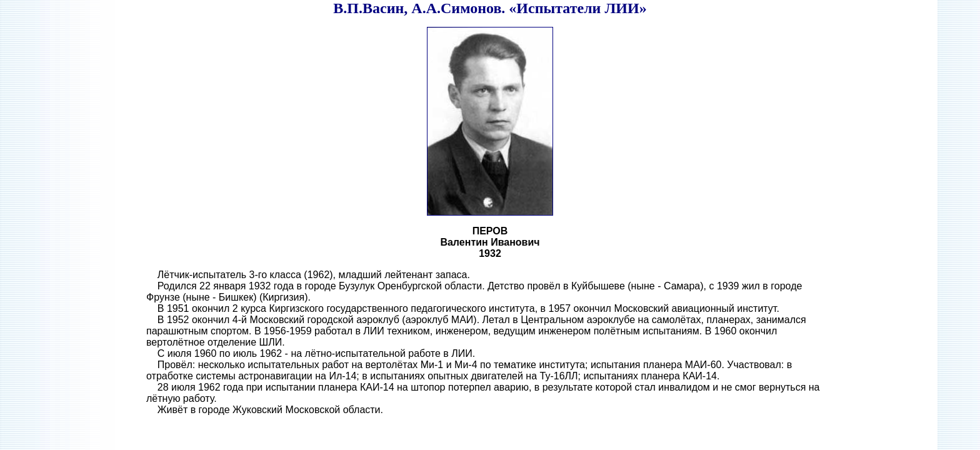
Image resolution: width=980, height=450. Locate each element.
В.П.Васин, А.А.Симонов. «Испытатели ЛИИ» (490, 8)
